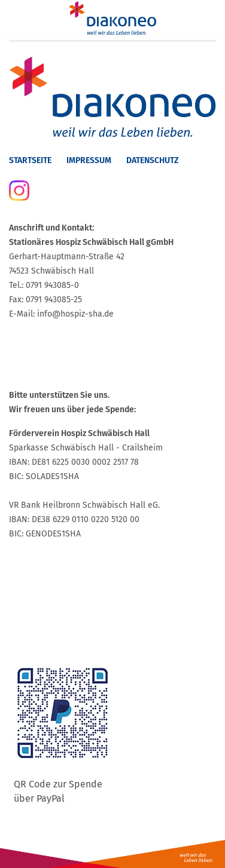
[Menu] (17, 18)
